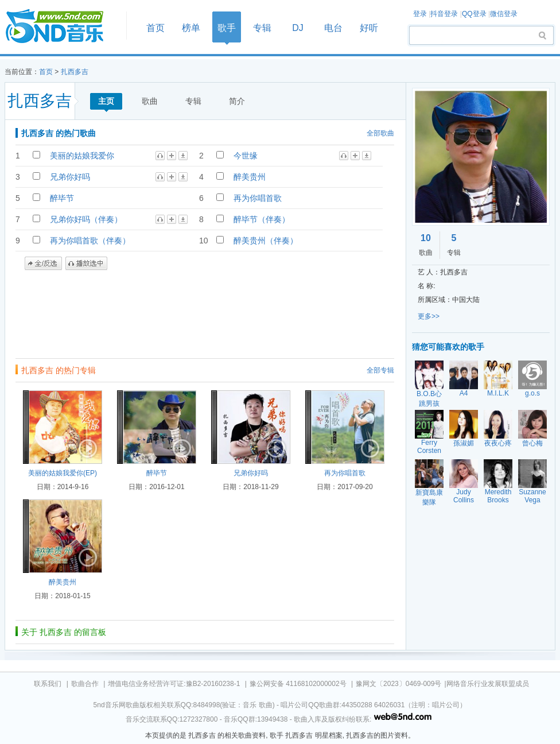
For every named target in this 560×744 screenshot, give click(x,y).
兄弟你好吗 (70, 177)
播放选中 (86, 263)
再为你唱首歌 (258, 198)
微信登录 (504, 14)
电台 (333, 28)
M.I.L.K (498, 393)
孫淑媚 (464, 443)
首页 (62, 27)
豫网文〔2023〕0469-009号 (398, 684)
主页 (106, 101)
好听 (369, 28)
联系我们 (48, 684)
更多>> (429, 316)
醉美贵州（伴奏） (266, 241)
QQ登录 (474, 14)
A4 (464, 393)
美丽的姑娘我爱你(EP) (63, 473)
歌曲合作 (85, 684)
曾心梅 (532, 443)
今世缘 (246, 156)
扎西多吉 (75, 72)
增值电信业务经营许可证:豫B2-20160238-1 (174, 684)
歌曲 (150, 101)
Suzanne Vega (532, 496)
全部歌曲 (380, 133)
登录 (420, 14)
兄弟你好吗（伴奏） (86, 219)
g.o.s (532, 393)
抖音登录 (444, 14)
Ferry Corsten (429, 447)
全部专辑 (380, 370)
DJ (298, 28)
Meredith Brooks (498, 496)
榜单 (191, 28)
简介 (237, 101)
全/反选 (43, 263)
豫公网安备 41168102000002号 (298, 684)
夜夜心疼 (498, 443)
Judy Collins (464, 496)
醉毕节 (62, 198)
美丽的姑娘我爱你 (82, 156)
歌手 (227, 28)
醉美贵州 (250, 177)
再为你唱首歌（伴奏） (90, 241)
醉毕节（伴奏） (262, 219)
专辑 (262, 28)
